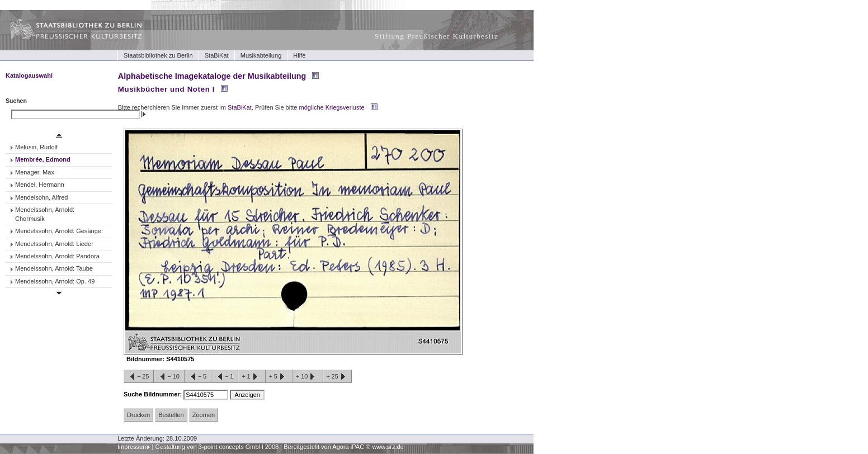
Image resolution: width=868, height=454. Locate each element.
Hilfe (299, 55)
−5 (198, 377)
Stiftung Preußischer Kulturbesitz (437, 36)
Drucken (138, 415)
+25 (338, 377)
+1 (252, 377)
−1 (225, 377)
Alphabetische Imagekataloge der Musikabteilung (212, 76)
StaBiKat (217, 55)
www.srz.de (388, 447)
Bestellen (171, 415)
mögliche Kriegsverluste (332, 107)
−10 (169, 377)
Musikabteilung (261, 55)
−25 (139, 377)
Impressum (133, 447)
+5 (279, 377)
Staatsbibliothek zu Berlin (158, 55)
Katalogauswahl (29, 75)
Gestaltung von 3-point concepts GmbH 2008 (217, 447)
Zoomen (204, 415)
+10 (308, 377)
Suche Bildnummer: (154, 394)
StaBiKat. (240, 107)
